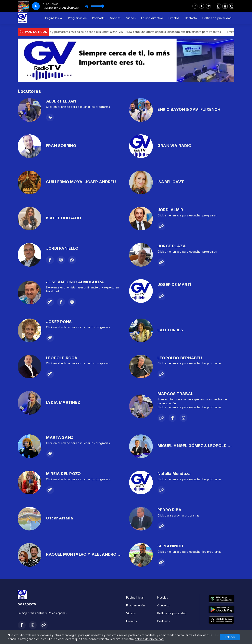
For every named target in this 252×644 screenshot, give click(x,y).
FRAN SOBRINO (61, 146)
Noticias (115, 18)
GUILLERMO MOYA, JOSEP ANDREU (81, 182)
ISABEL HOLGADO (64, 218)
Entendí (230, 637)
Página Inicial (54, 18)
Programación (77, 18)
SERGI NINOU (170, 546)
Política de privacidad (217, 18)
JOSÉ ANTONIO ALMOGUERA (75, 282)
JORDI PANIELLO (62, 248)
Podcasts (98, 18)
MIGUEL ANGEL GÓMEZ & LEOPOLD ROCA (198, 446)
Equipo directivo (152, 18)
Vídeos (131, 18)
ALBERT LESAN (61, 101)
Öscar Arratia (59, 518)
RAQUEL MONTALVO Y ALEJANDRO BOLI (86, 554)
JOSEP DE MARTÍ (174, 285)
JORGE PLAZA (172, 246)
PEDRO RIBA (170, 510)
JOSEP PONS (59, 322)
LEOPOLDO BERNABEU (180, 358)
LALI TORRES (170, 330)
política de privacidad (149, 639)
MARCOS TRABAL (175, 394)
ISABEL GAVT (171, 182)
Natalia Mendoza (174, 474)
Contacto (191, 18)
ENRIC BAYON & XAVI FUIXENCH (189, 109)
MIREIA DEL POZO (63, 474)
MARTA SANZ (60, 437)
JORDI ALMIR (170, 210)
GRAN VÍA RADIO (174, 146)
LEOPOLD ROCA (62, 358)
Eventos (174, 18)
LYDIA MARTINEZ (63, 402)
